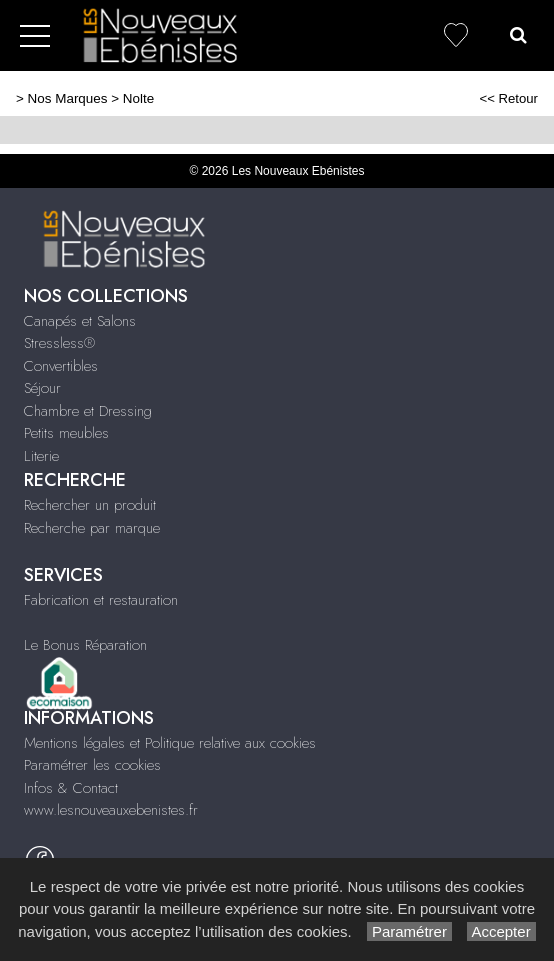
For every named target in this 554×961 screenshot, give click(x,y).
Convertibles (61, 366)
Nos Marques (68, 98)
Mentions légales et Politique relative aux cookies (170, 743)
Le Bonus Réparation (85, 645)
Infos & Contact (71, 788)
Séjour (42, 388)
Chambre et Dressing (88, 411)
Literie (41, 456)
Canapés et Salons (80, 321)
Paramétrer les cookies (92, 765)
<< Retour (508, 98)
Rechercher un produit (90, 505)
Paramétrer (409, 931)
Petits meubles (66, 433)
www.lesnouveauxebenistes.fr (111, 810)
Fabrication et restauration (101, 600)
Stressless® (59, 343)
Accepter (501, 931)
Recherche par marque (92, 528)
